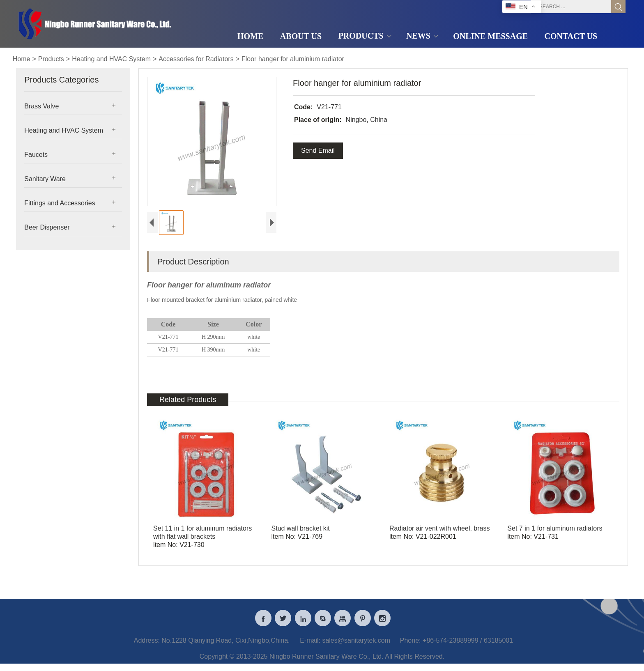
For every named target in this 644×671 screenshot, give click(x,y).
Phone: (411, 644)
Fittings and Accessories (60, 203)
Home (22, 59)
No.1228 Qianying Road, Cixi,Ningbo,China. (225, 644)
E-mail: (310, 644)
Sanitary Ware (45, 179)
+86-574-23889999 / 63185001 (468, 644)
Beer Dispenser (47, 227)
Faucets (36, 155)
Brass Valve (41, 106)
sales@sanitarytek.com (356, 644)
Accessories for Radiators (196, 59)
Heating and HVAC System (111, 59)
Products (51, 59)
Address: (147, 644)
